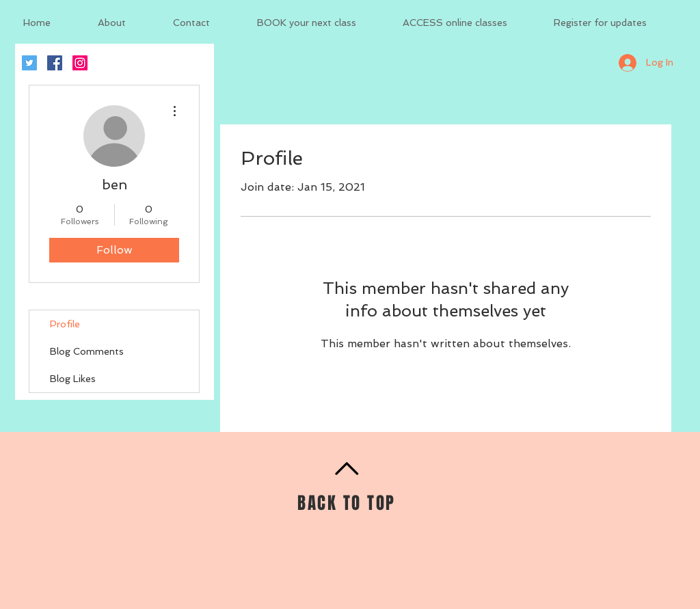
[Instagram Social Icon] (80, 63)
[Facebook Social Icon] (55, 63)
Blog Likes (73, 379)
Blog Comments (87, 351)
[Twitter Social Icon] (29, 63)
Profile (65, 324)
